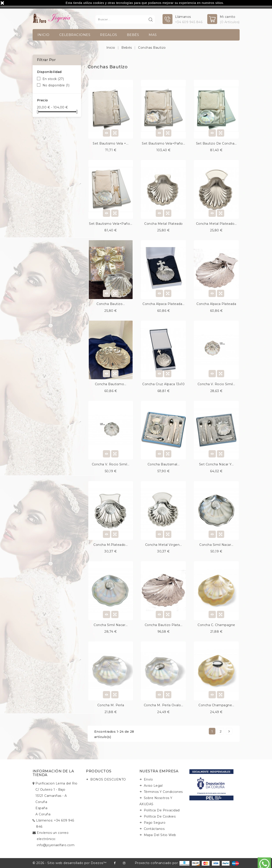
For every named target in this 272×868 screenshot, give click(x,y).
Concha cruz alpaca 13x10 (163, 384)
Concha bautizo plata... (164, 625)
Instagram (124, 863)
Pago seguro (155, 823)
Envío (148, 779)
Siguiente (229, 731)
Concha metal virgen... (164, 545)
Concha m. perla (111, 705)
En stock (53, 79)
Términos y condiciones (163, 792)
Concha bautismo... (111, 384)
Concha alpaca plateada (216, 304)
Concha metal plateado (164, 224)
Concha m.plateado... (111, 545)
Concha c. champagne (216, 625)
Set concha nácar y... (216, 464)
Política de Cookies (160, 816)
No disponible (56, 85)
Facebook (115, 863)
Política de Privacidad (162, 810)
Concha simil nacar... (216, 545)
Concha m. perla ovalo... (164, 705)
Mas (153, 35)
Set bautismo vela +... (111, 143)
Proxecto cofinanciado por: (162, 863)
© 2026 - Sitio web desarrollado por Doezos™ (70, 863)
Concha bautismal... (164, 464)
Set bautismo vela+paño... (164, 143)
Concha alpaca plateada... (164, 304)
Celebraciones (75, 35)
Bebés (133, 35)
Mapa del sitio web (160, 835)
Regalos (109, 35)
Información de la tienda (53, 773)
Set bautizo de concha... (216, 143)
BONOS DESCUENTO (108, 779)
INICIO (43, 35)
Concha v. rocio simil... (216, 384)
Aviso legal (153, 786)
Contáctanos (154, 829)
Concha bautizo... (111, 304)
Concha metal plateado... (216, 224)
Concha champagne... (216, 705)
